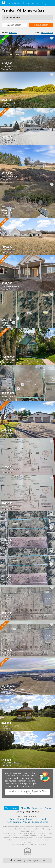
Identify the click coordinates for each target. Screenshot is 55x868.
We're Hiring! (11, 808)
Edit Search (14, 25)
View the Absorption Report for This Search (27, 792)
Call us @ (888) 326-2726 (27, 812)
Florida (21, 819)
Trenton (9, 10)
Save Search (41, 25)
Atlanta (29, 819)
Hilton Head (40, 819)
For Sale (13, 32)
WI (19, 10)
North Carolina (14, 822)
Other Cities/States (27, 816)
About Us (25, 808)
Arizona (26, 822)
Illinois (12, 819)
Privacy (48, 808)
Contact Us (37, 808)
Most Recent (47, 32)
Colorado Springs (40, 822)
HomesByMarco (33, 860)
